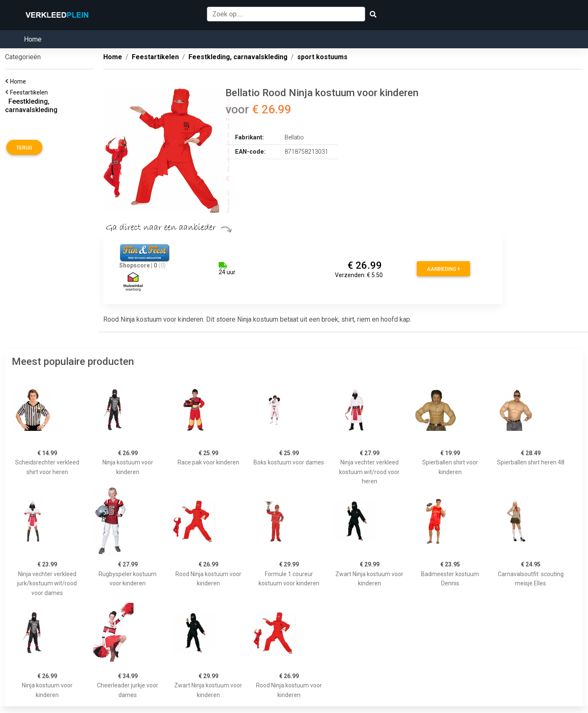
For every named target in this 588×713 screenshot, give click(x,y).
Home (33, 39)
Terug (24, 148)
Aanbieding (443, 269)
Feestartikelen (30, 92)
